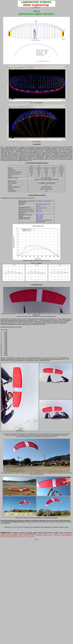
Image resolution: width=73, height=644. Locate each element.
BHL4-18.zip (40, 216)
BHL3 (18, 152)
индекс (36, 539)
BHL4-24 (39, 210)
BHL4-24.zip (40, 220)
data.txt (44, 260)
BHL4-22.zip (40, 219)
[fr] (37, 7)
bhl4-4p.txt (45, 204)
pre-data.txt (40, 201)
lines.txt (44, 208)
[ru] (39, 7)
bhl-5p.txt (39, 204)
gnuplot (48, 260)
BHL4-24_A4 (40, 212)
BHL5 (31, 160)
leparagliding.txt (47, 201)
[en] (34, 7)
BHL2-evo (65, 151)
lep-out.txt (39, 208)
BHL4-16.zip (40, 215)
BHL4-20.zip (40, 218)
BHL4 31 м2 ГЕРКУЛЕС (16, 527)
